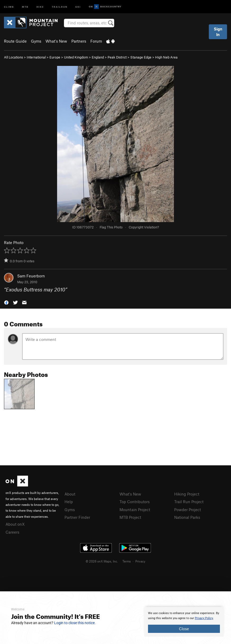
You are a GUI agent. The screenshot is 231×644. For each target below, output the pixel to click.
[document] (184, 622)
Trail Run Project (189, 502)
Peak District (117, 57)
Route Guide (15, 41)
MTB (25, 6)
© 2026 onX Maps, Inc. (102, 561)
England (98, 57)
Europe (55, 57)
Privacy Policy (204, 618)
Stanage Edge (141, 57)
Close (184, 629)
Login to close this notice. (75, 623)
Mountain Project (135, 510)
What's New (56, 41)
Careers (12, 532)
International (36, 57)
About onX (15, 524)
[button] (6, 302)
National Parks (187, 517)
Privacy (140, 561)
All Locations (13, 57)
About (70, 494)
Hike (40, 6)
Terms (127, 561)
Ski (78, 6)
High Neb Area (166, 57)
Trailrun (60, 6)
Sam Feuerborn (31, 276)
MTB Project (130, 517)
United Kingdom (76, 57)
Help (69, 502)
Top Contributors (135, 502)
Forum (96, 41)
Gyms (36, 41)
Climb (9, 6)
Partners (79, 41)
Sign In (218, 32)
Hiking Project (187, 494)
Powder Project (188, 510)
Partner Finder (77, 517)
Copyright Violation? (144, 227)
